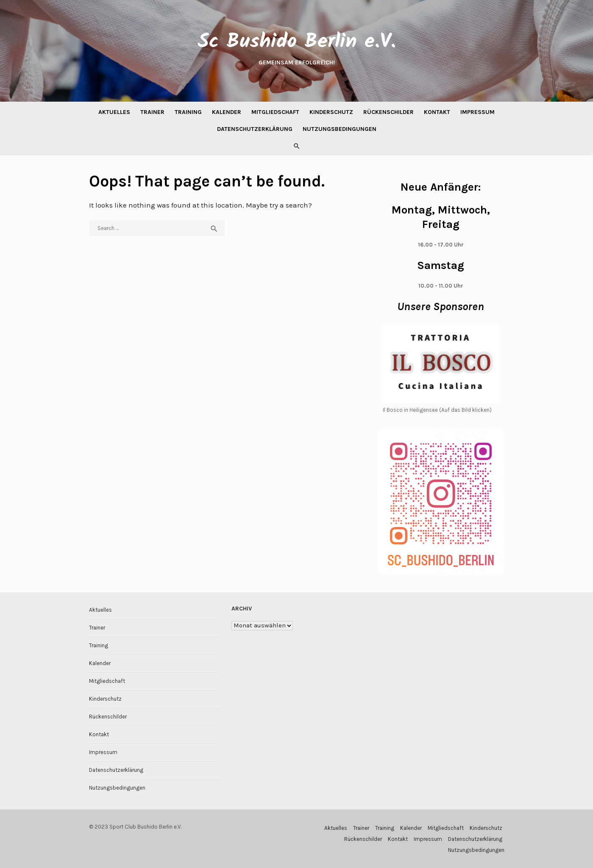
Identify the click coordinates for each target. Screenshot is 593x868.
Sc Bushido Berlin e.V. (297, 42)
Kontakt (437, 112)
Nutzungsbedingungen (340, 129)
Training (188, 112)
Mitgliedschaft (275, 112)
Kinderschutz (331, 112)
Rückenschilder (388, 112)
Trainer (152, 112)
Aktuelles (114, 112)
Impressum (477, 112)
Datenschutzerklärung (255, 129)
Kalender (227, 112)
